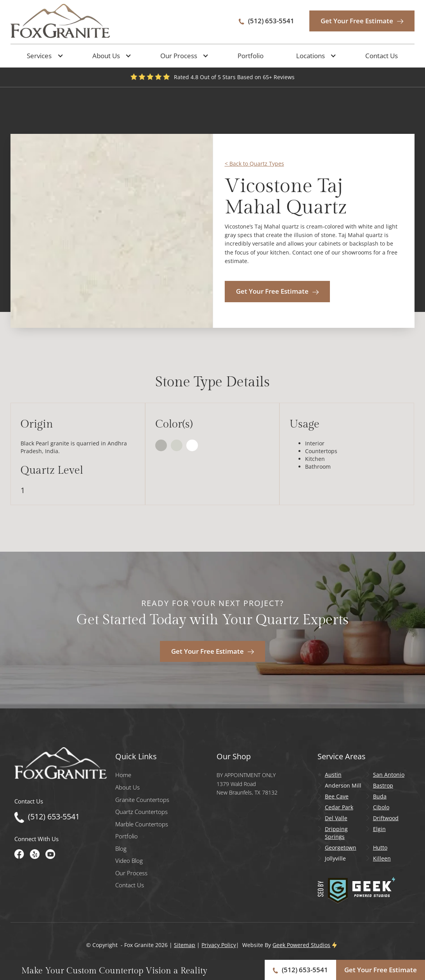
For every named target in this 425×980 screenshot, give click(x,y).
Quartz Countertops (141, 812)
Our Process (131, 873)
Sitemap (185, 945)
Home (123, 775)
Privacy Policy (219, 945)
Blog (121, 849)
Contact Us (382, 56)
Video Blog (129, 861)
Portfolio (251, 56)
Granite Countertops (142, 800)
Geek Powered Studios (301, 945)
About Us (127, 787)
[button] (43, 56)
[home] (60, 21)
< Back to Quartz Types (254, 164)
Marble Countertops (142, 824)
